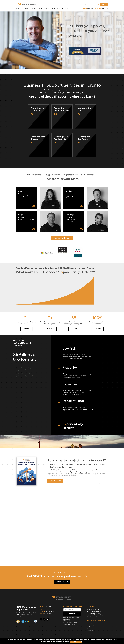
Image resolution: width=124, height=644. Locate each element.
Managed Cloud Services (95, 615)
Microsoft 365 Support (94, 613)
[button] (47, 253)
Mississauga (91, 625)
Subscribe (72, 614)
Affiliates (66, 622)
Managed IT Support (94, 609)
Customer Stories (36, 9)
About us (74, 329)
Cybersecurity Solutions (95, 611)
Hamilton (90, 631)
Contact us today (62, 582)
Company (47, 9)
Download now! (55, 481)
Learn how (26, 329)
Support (104, 4)
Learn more (75, 43)
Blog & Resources (57, 9)
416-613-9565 (48, 607)
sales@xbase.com (50, 614)
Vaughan (90, 623)
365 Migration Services (94, 617)
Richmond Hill (92, 629)
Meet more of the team (62, 238)
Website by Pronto (69, 624)
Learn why (98, 329)
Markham (90, 627)
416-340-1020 (50, 609)
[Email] (72, 610)
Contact (67, 9)
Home (18, 9)
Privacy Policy (73, 622)
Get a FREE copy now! (76, 642)
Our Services (25, 9)
